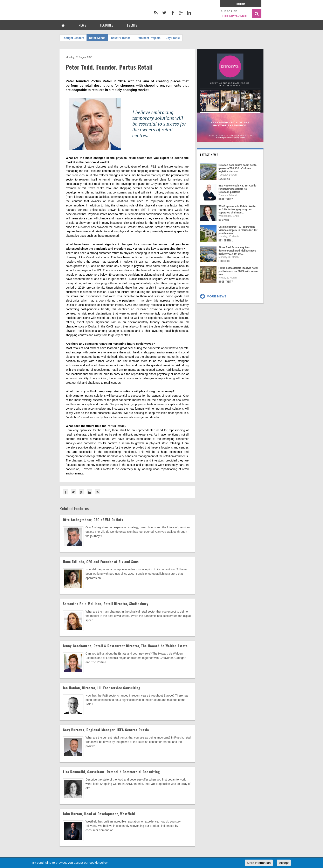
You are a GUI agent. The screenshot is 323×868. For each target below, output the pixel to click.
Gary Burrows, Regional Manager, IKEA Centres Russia (106, 730)
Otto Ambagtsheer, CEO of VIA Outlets (93, 520)
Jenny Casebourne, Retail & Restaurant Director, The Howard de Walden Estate (125, 646)
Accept (284, 863)
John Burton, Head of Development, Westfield (99, 814)
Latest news (209, 155)
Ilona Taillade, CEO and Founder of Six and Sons (101, 562)
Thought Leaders (73, 38)
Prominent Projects (148, 38)
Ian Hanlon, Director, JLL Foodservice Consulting (102, 688)
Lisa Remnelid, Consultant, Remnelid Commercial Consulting (111, 772)
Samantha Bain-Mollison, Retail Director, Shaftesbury (106, 604)
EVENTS (132, 25)
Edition (241, 4)
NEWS (82, 25)
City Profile (173, 38)
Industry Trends (121, 38)
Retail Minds (97, 38)
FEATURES (107, 25)
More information (259, 863)
